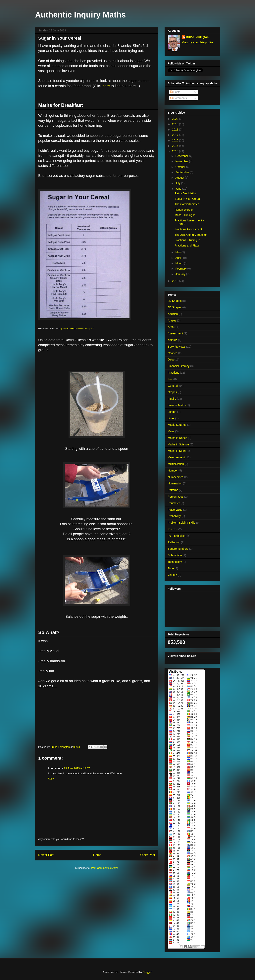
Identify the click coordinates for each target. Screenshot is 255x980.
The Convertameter (187, 204)
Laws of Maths (177, 405)
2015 (176, 140)
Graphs (172, 392)
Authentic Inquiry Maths (80, 15)
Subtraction (175, 555)
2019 (176, 124)
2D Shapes (175, 301)
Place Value (175, 510)
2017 (176, 135)
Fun (170, 379)
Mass (171, 431)
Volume (172, 575)
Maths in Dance (177, 438)
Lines (171, 418)
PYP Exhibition (177, 536)
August (180, 178)
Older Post (148, 855)
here (106, 86)
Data (171, 359)
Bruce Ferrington (197, 37)
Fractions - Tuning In (187, 240)
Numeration (175, 483)
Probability (174, 516)
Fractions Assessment (188, 229)
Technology (175, 562)
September (182, 172)
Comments (178, 98)
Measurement (176, 457)
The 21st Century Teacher (191, 235)
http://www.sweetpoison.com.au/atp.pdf (76, 329)
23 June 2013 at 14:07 (77, 768)
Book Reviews (177, 347)
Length (172, 412)
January (181, 274)
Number (173, 471)
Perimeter (174, 503)
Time (171, 568)
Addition (173, 314)
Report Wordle (184, 210)
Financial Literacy (179, 366)
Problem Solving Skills (182, 523)
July (178, 183)
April (178, 258)
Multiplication (176, 464)
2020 (176, 119)
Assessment (175, 333)
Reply (51, 779)
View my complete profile (198, 42)
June (179, 189)
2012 (176, 281)
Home (97, 855)
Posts (175, 92)
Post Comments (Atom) (104, 868)
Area (171, 327)
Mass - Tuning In (185, 215)
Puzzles (173, 529)
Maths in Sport (177, 451)
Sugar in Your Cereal (188, 199)
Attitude (172, 340)
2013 (176, 151)
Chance (173, 353)
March (180, 263)
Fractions (174, 373)
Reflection (174, 542)
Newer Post (46, 855)
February (181, 269)
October (181, 167)
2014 (176, 146)
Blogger (147, 972)
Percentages (176, 497)
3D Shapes (175, 307)
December (182, 156)
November (182, 161)
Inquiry (172, 399)
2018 (176, 130)
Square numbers (178, 549)
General (173, 386)
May (178, 252)
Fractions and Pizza (187, 245)
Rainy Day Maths (185, 193)
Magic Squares (177, 425)
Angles (172, 320)
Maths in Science (178, 444)
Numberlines (176, 477)
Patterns (173, 490)
